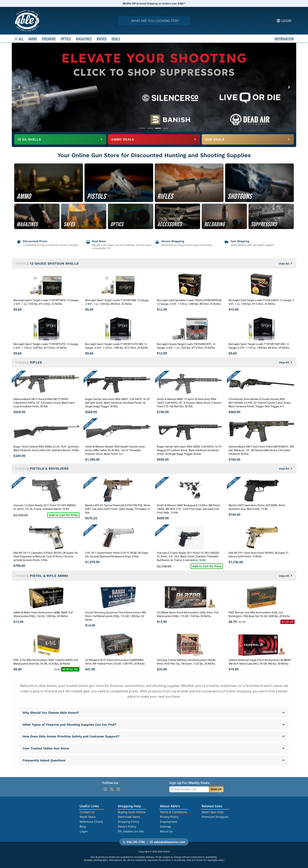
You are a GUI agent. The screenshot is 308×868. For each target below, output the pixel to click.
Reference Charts (91, 822)
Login (84, 831)
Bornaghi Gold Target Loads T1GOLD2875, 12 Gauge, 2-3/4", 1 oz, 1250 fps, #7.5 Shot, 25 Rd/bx (262, 302)
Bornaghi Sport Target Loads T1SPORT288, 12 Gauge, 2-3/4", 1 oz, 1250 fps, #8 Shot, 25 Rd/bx (117, 302)
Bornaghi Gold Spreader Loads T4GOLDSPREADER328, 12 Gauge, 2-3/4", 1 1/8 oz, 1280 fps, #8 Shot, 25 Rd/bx (189, 302)
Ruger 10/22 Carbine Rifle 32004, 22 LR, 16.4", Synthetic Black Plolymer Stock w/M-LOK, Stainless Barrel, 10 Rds (46, 448)
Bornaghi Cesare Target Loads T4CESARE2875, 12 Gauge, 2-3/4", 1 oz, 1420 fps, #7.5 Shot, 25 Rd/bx (186, 346)
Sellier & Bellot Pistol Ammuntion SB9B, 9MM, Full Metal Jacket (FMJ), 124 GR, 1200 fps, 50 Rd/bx (43, 614)
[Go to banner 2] (150, 128)
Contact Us (87, 812)
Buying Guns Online (132, 812)
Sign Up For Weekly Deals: (190, 783)
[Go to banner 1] (142, 128)
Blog (83, 826)
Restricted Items (129, 817)
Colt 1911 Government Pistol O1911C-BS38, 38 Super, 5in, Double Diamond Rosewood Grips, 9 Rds (117, 555)
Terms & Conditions (174, 812)
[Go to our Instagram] (118, 789)
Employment (169, 822)
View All (286, 264)
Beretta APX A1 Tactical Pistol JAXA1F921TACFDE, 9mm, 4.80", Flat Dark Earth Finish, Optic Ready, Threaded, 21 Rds (118, 509)
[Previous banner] (19, 87)
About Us (166, 831)
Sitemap (165, 826)
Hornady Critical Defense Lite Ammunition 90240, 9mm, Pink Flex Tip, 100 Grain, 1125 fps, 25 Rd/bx (186, 662)
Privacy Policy (169, 817)
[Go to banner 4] (166, 128)
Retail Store (88, 817)
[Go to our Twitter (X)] (112, 789)
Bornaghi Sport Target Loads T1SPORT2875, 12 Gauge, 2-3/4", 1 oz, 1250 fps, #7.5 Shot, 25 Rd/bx (46, 302)
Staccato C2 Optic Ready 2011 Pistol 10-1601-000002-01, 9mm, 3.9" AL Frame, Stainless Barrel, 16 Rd (45, 507)
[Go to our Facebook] (105, 789)
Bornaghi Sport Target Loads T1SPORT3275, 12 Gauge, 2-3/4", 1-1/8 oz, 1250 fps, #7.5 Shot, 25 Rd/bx (46, 346)
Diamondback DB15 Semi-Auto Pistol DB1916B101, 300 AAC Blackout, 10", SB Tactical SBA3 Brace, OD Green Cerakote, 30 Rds (261, 450)
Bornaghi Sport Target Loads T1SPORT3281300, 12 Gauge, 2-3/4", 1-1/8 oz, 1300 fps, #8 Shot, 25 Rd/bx (259, 346)
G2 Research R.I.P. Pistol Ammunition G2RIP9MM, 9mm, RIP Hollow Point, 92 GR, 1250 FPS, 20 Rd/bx (115, 662)
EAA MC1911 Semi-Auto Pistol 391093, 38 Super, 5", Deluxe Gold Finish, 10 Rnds (259, 555)
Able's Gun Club (213, 812)
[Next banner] (289, 87)
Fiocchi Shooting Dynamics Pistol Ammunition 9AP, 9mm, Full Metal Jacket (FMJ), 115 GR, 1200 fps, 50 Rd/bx (116, 616)
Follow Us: (111, 783)
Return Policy (127, 826)
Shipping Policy (129, 822)
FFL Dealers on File (131, 831)
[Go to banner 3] (158, 128)
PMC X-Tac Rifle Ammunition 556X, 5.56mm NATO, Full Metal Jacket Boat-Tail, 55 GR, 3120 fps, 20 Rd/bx (46, 662)
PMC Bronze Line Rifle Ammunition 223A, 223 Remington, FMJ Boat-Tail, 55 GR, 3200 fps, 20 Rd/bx (259, 614)
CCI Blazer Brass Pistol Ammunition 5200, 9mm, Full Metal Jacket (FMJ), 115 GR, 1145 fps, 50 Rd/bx (188, 614)
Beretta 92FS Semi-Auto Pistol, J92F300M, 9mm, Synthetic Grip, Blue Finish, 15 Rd (257, 507)
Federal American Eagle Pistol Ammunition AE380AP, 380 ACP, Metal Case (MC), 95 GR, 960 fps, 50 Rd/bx (260, 662)
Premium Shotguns (215, 817)
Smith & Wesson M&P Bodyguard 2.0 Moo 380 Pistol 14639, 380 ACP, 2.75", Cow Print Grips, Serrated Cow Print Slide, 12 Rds (188, 509)
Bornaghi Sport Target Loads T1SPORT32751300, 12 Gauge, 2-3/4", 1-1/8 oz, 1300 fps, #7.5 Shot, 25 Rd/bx (117, 346)
